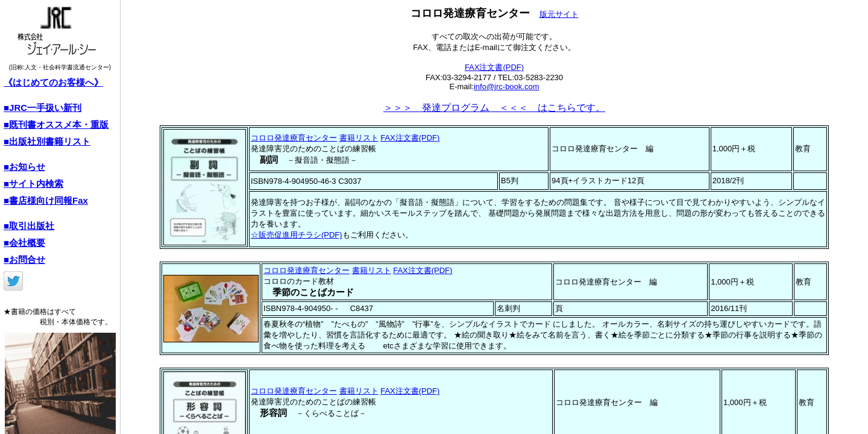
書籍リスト (359, 138)
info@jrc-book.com (507, 86)
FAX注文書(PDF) (494, 67)
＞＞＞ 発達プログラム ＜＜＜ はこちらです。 (494, 108)
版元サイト (559, 14)
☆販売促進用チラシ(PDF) (297, 235)
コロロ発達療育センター (294, 138)
